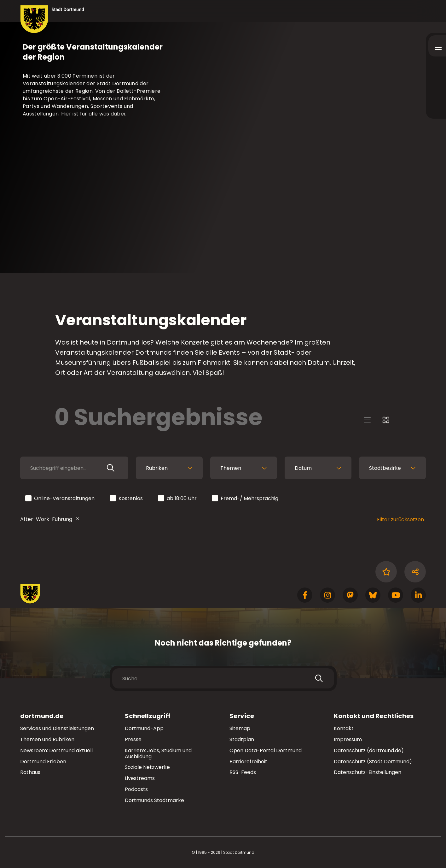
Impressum (348, 739)
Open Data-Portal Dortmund (266, 750)
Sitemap (240, 728)
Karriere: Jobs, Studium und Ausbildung (158, 753)
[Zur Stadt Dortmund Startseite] (52, 19)
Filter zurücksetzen (400, 520)
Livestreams (140, 778)
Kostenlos (127, 499)
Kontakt (344, 728)
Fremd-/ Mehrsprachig (246, 499)
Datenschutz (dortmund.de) (369, 750)
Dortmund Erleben (43, 762)
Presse (133, 739)
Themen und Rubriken (47, 739)
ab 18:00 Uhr (178, 499)
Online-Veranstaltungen (60, 499)
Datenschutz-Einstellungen (368, 773)
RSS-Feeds (243, 772)
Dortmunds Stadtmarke (154, 800)
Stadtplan (242, 739)
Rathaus (30, 772)
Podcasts (136, 789)
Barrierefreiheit (248, 762)
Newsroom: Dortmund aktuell (56, 750)
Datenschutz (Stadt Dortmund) (373, 762)
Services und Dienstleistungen (57, 728)
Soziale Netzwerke (147, 767)
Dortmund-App (144, 728)
